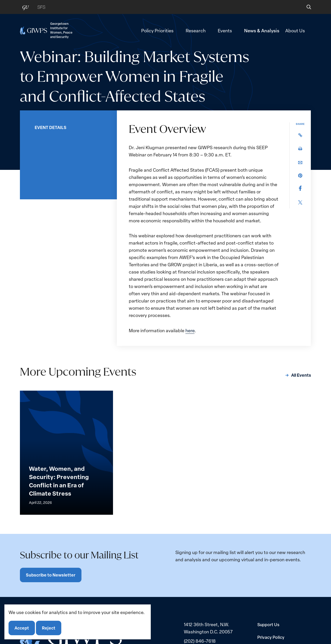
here (190, 330)
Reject (49, 628)
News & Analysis (262, 30)
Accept (22, 628)
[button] (305, 7)
